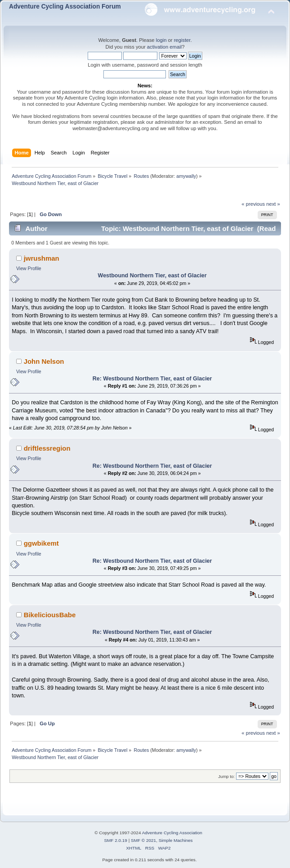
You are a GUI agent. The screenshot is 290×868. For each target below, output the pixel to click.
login (161, 40)
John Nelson (44, 361)
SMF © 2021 (143, 840)
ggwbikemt (41, 543)
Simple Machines (176, 840)
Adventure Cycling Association (172, 833)
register (182, 40)
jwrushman (42, 258)
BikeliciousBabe (50, 615)
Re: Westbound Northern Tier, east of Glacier (152, 379)
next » (273, 204)
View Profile (29, 268)
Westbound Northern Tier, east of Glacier (152, 276)
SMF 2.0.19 (116, 840)
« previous (253, 204)
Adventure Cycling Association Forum (65, 7)
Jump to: (226, 776)
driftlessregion (47, 448)
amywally (186, 176)
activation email (164, 47)
